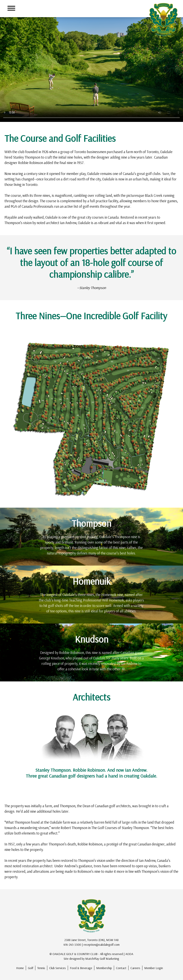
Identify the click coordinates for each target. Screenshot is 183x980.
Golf (31, 968)
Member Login (154, 968)
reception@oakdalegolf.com (102, 945)
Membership (104, 968)
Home (20, 968)
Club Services (58, 968)
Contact (121, 968)
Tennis (41, 968)
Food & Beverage (81, 968)
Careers (135, 968)
